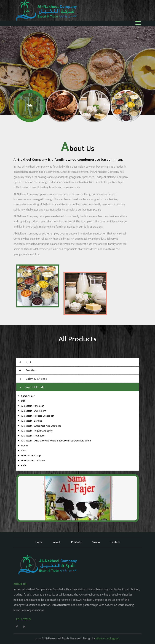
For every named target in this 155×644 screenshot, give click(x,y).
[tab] (77, 362)
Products (76, 542)
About (57, 542)
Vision (96, 542)
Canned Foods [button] (32, 387)
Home (38, 542)
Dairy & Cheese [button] (34, 379)
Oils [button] (25, 362)
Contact (115, 542)
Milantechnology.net (108, 639)
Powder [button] (28, 370)
